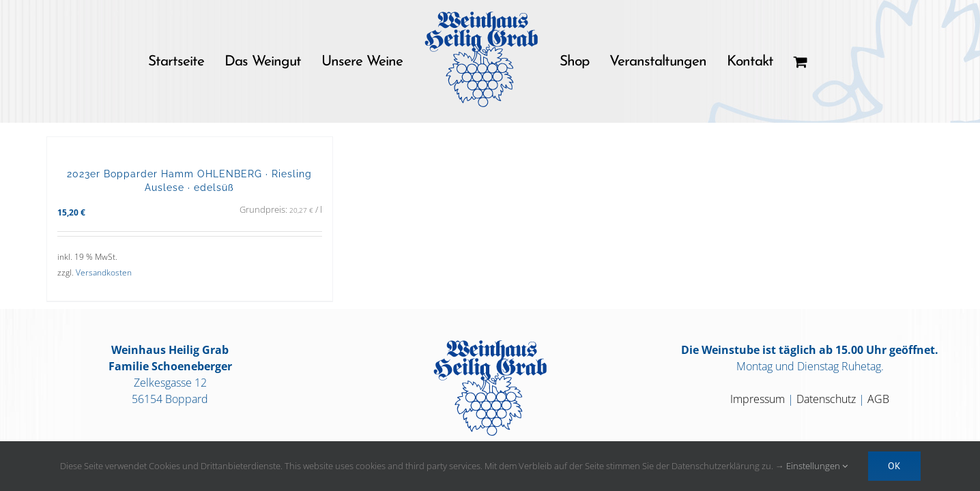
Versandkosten (104, 272)
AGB (878, 399)
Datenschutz (826, 399)
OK (894, 466)
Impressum (758, 399)
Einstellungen (817, 466)
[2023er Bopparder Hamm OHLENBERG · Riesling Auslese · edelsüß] (190, 145)
